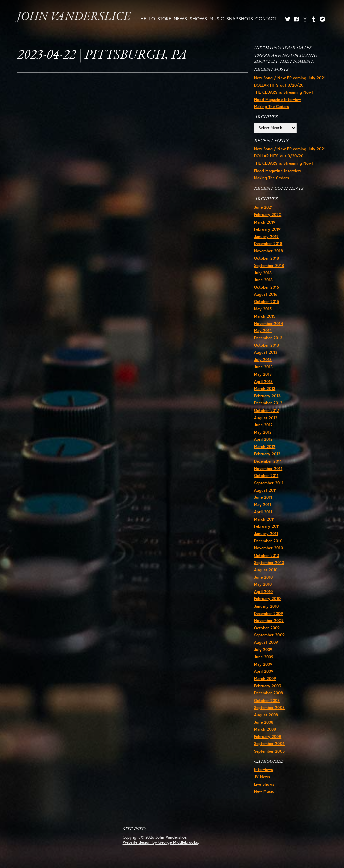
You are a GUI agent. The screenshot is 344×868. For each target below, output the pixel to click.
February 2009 (268, 686)
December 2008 (268, 693)
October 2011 (266, 475)
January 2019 (266, 236)
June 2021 (263, 207)
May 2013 (263, 374)
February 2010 (267, 599)
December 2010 (268, 541)
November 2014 (268, 323)
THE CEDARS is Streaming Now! (284, 92)
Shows (198, 19)
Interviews (264, 769)
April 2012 (263, 439)
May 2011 (263, 505)
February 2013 (267, 396)
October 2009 (267, 628)
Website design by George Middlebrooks (160, 842)
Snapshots (240, 19)
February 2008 (268, 737)
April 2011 (263, 512)
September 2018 (269, 265)
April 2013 (263, 381)
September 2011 (269, 483)
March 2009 (265, 679)
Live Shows (264, 784)
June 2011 (263, 497)
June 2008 (264, 722)
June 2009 (264, 657)
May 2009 (263, 664)
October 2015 (267, 302)
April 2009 (264, 671)
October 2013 (267, 345)
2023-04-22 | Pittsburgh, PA (102, 55)
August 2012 (266, 418)
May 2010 (263, 584)
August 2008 (266, 715)
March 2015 (265, 316)
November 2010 (268, 548)
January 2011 (266, 534)
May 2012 (263, 432)
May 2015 (263, 309)
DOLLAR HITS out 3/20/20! (279, 85)
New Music (264, 791)
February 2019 (267, 229)
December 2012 (268, 403)
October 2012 (267, 410)
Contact (266, 19)
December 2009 (268, 613)
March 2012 (265, 447)
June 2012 (263, 425)
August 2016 (266, 294)
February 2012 (267, 454)
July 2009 (263, 650)
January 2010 (266, 606)
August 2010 (266, 570)
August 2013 (266, 352)
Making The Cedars (271, 107)
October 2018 (267, 258)
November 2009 (269, 620)
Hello (148, 19)
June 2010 (263, 577)
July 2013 (263, 360)
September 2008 (269, 707)
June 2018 (263, 280)
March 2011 (264, 519)
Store (164, 19)
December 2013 (268, 338)
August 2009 (266, 642)
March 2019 (265, 222)
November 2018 (268, 251)
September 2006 (269, 744)
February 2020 (268, 215)
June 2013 (263, 367)
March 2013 (265, 389)
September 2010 (269, 562)
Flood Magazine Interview (277, 100)
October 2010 (267, 555)
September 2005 (269, 751)
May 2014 (263, 330)
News (180, 19)
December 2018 (268, 244)
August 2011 (265, 490)
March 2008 (265, 729)
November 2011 (268, 468)
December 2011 (268, 461)
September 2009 (269, 635)
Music (217, 19)
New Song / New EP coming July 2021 (290, 78)
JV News (262, 777)
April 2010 (263, 592)
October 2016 (267, 287)
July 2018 (263, 273)
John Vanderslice (74, 17)
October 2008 (267, 700)
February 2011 (267, 526)
